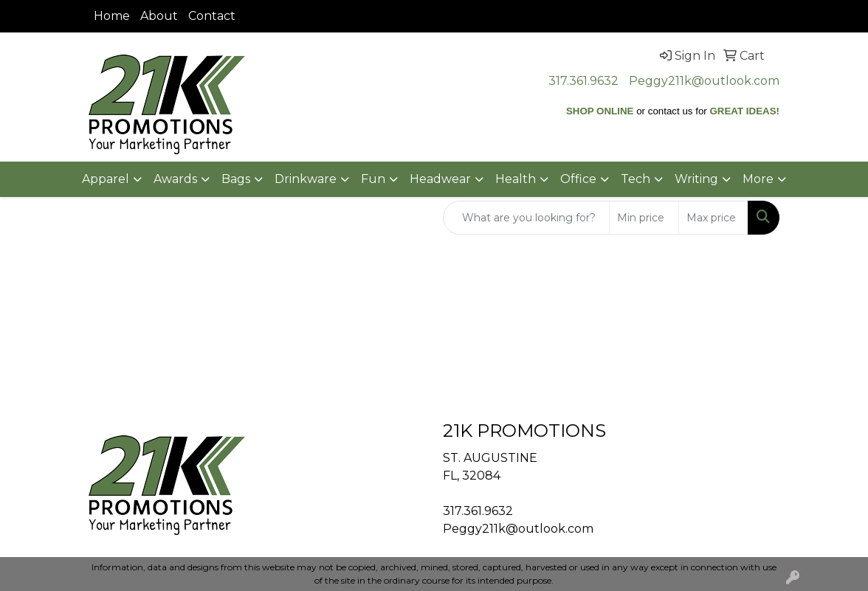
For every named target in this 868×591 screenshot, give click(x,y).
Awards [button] (175, 179)
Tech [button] (635, 179)
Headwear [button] (440, 179)
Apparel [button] (106, 179)
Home (112, 16)
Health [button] (516, 179)
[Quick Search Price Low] (644, 218)
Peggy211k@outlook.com (704, 81)
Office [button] (578, 179)
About (159, 16)
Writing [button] (696, 179)
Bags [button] (236, 179)
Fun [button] (373, 179)
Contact (212, 16)
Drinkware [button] (306, 179)
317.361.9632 (583, 81)
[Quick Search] (526, 218)
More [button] (758, 179)
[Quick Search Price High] (713, 218)
